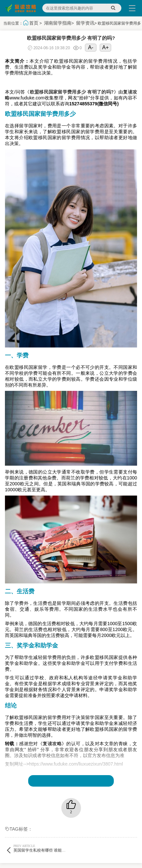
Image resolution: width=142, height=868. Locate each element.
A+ (106, 47)
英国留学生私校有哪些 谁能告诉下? (44, 848)
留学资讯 (85, 23)
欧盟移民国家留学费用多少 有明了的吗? (72, 92)
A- (91, 47)
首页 (34, 23)
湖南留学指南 (58, 23)
